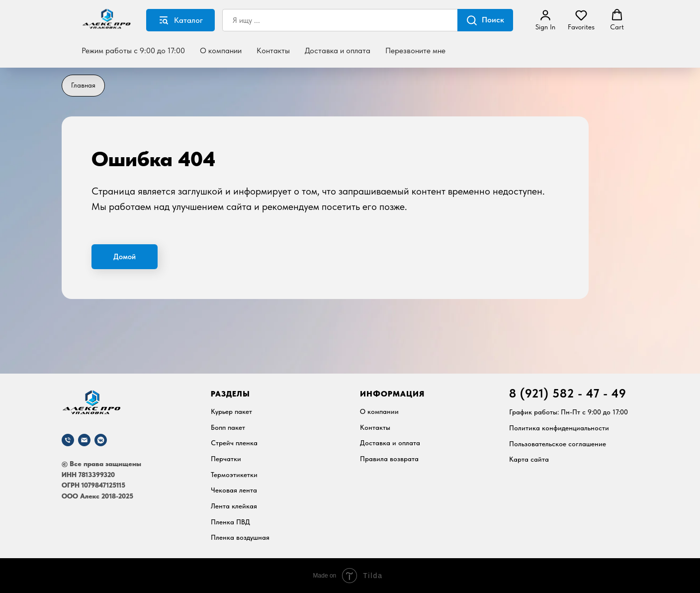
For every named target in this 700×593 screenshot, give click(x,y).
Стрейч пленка (234, 443)
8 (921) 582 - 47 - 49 (568, 393)
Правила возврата (389, 459)
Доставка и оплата (338, 50)
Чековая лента (234, 490)
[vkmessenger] (101, 440)
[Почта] (84, 440)
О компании (221, 50)
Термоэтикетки (234, 475)
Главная (83, 85)
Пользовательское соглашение (558, 444)
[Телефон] (68, 440)
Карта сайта (529, 459)
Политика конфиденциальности (559, 428)
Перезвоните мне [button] (415, 50)
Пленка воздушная (240, 537)
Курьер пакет (231, 411)
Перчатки (226, 459)
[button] (545, 20)
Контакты (273, 50)
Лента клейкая (234, 506)
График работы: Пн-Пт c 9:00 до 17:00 (569, 412)
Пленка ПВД (230, 522)
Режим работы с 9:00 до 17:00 (133, 50)
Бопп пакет (228, 427)
